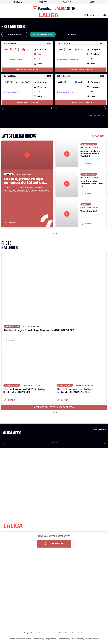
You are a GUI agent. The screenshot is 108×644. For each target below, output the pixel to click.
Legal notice (51, 639)
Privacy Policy (64, 639)
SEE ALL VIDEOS (99, 136)
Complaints (28, 633)
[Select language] (92, 15)
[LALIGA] (49, 15)
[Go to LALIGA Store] (54, 8)
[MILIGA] (104, 15)
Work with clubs (78, 633)
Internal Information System (20, 639)
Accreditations (50, 633)
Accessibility (39, 639)
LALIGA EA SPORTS (14, 34)
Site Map (39, 633)
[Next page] (105, 443)
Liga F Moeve (71, 34)
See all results (98, 116)
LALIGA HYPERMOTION (43, 34)
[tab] (14, 34)
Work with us (64, 633)
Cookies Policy (78, 639)
